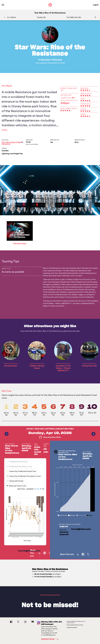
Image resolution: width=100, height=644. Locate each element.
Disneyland (57, 60)
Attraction (45, 60)
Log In (96, 5)
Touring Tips (41, 17)
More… (5, 130)
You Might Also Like (74, 17)
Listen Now (50, 639)
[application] (25, 515)
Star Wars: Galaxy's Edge (11, 142)
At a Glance (12, 17)
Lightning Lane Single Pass (12, 154)
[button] (95, 17)
